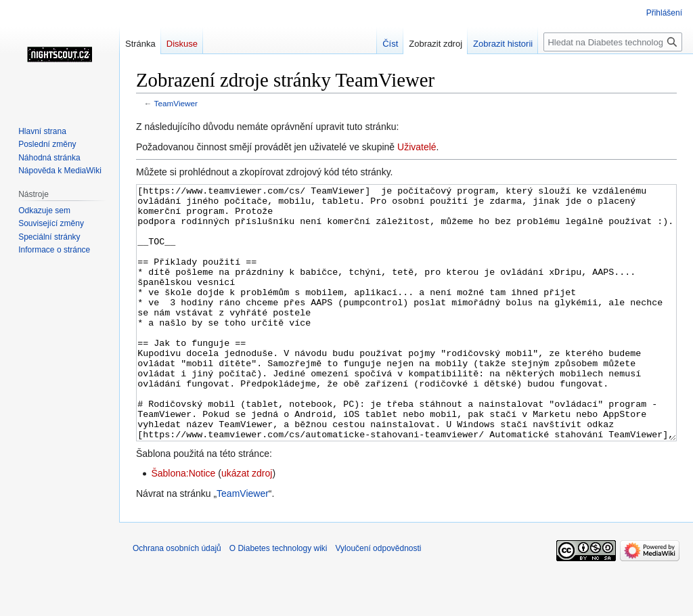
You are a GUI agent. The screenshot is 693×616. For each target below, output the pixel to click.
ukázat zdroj (247, 524)
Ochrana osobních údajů (177, 599)
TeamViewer (176, 103)
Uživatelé (417, 147)
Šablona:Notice (183, 524)
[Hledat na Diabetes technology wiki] (613, 42)
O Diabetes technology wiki (278, 599)
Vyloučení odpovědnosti (379, 599)
